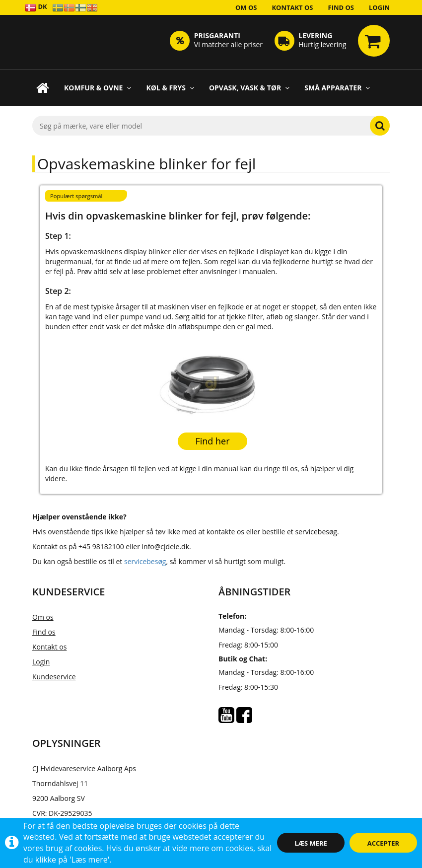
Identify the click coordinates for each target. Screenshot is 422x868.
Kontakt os (292, 7)
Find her (212, 441)
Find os (341, 7)
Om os (246, 7)
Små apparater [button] (337, 88)
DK (36, 7)
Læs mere (311, 843)
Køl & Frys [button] (170, 88)
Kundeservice (54, 677)
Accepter (383, 843)
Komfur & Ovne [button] (98, 88)
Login (379, 7)
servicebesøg (145, 561)
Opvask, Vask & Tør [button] (249, 88)
